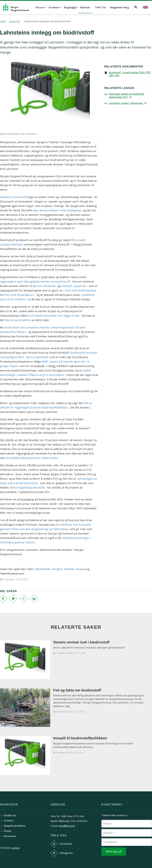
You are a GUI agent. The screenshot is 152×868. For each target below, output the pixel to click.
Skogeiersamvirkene (14, 826)
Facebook (66, 844)
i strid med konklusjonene (80, 290)
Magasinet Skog (120, 7)
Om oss (40, 7)
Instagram (66, 853)
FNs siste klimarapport (19, 295)
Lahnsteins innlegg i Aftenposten (127, 103)
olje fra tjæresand (37, 357)
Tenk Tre (100, 7)
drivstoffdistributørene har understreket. (32, 458)
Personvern (10, 836)
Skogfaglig (70, 7)
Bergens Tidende (63, 569)
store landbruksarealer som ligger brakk (54, 316)
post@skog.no (67, 826)
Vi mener (54, 7)
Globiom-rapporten (74, 286)
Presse (7, 831)
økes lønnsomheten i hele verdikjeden (58, 210)
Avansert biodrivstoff (14, 197)
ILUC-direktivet (46, 286)
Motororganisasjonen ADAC (28, 488)
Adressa (80, 569)
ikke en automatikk (18, 320)
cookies (15, 848)
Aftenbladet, (43, 569)
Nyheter (85, 7)
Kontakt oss (10, 815)
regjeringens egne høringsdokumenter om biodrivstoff (35, 281)
